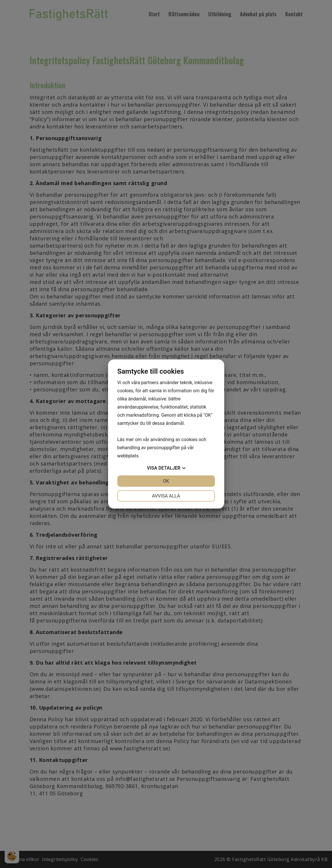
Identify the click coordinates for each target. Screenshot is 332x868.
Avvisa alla (166, 496)
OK (166, 481)
